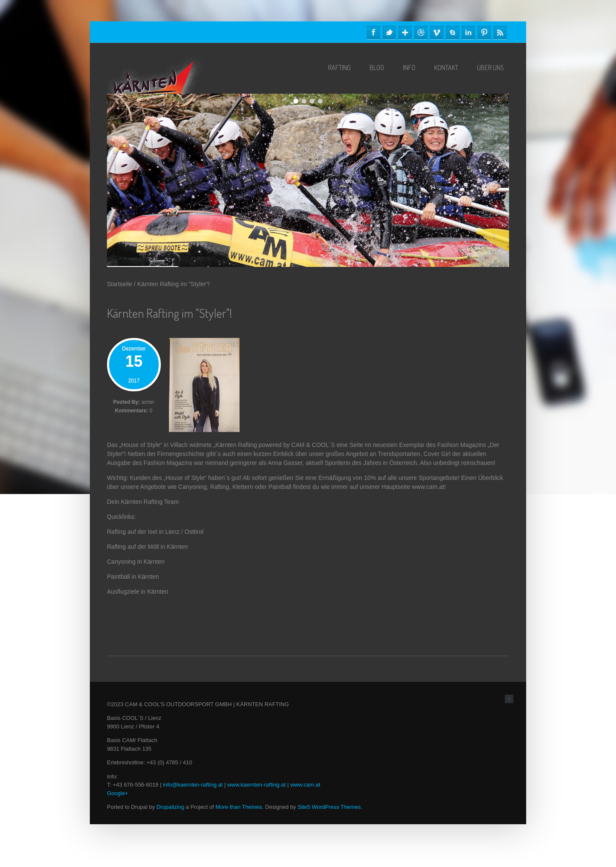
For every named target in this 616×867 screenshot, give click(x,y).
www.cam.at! (429, 487)
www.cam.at (305, 785)
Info (409, 68)
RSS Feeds (500, 33)
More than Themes (239, 807)
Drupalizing (170, 807)
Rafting (339, 68)
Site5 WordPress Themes (329, 807)
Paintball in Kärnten (133, 577)
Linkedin (468, 33)
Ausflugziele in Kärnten (138, 592)
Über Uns (490, 68)
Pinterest (484, 33)
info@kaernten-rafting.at (193, 785)
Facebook (373, 33)
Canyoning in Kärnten (136, 562)
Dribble (421, 33)
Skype (453, 33)
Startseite (120, 284)
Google (405, 33)
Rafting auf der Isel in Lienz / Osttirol (155, 532)
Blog (377, 68)
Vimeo (437, 33)
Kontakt (446, 68)
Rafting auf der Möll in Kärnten (147, 547)
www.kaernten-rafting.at (256, 785)
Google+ (118, 793)
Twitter (389, 33)
